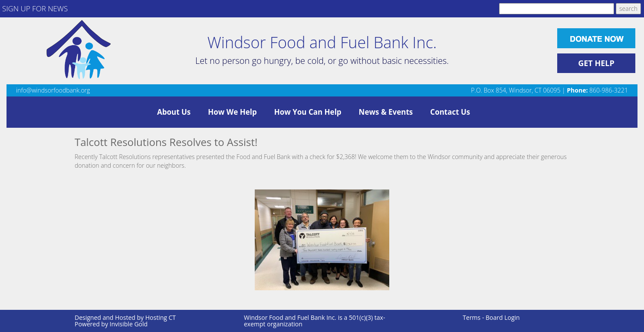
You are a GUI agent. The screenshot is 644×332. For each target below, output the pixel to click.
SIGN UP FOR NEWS (35, 8)
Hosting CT (161, 317)
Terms (471, 317)
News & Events (386, 112)
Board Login (503, 317)
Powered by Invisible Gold (111, 324)
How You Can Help (308, 112)
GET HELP (596, 63)
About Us (174, 112)
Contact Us (450, 112)
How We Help (232, 112)
